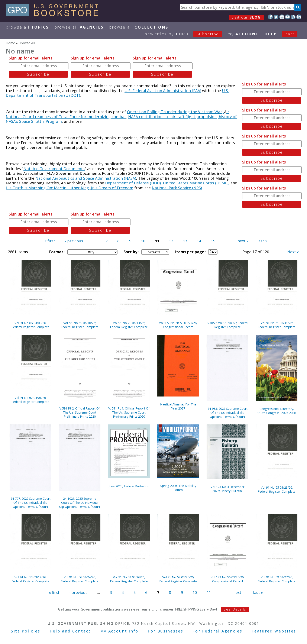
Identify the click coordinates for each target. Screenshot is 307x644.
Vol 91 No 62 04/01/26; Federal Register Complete (30, 400)
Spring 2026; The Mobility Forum (178, 488)
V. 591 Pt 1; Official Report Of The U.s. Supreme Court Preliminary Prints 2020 (129, 412)
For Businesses (166, 631)
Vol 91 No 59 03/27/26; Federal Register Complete (277, 579)
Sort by (131, 252)
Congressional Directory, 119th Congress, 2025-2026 (277, 411)
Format (57, 252)
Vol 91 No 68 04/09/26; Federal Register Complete (30, 325)
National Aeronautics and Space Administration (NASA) (86, 178)
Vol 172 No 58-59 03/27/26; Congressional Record (178, 325)
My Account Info (119, 631)
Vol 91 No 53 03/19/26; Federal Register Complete (30, 579)
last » (262, 241)
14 (199, 241)
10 (143, 241)
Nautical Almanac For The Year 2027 (178, 406)
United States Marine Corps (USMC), (197, 183)
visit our (246, 17)
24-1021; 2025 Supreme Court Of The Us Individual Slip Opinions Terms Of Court (80, 503)
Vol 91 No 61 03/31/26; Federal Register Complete (277, 325)
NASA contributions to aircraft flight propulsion (172, 117)
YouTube (287, 17)
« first (50, 241)
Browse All (27, 27)
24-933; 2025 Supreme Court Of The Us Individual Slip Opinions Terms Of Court (227, 413)
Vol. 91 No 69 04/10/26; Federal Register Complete (80, 325)
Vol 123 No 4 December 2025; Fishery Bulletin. (227, 489)
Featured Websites (274, 631)
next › (243, 241)
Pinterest (293, 17)
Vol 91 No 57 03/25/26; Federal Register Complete (178, 579)
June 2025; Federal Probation (129, 486)
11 (209, 592)
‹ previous (74, 241)
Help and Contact (70, 631)
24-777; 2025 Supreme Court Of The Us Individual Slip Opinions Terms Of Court (30, 503)
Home (10, 43)
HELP (271, 34)
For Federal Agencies (217, 631)
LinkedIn (299, 17)
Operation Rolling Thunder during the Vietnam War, (176, 112)
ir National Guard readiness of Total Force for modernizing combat (117, 114)
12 (171, 241)
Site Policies (26, 631)
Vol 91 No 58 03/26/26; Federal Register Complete (129, 579)
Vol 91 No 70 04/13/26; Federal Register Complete (129, 325)
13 (185, 241)
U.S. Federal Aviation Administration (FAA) (163, 91)
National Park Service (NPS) (177, 188)
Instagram (282, 17)
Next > (293, 252)
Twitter (276, 17)
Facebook (270, 17)
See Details (235, 609)
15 (213, 241)
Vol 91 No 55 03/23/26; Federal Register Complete (277, 489)
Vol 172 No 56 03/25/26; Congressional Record (227, 579)
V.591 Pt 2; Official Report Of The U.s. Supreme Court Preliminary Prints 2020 (80, 412)
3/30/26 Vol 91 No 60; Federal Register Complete (227, 325)
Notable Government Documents (54, 169)
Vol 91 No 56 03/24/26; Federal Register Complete (80, 579)
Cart (290, 34)
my (243, 34)
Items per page (190, 252)
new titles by (186, 34)
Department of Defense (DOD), (134, 183)
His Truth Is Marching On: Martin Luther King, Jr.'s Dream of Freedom (70, 188)
